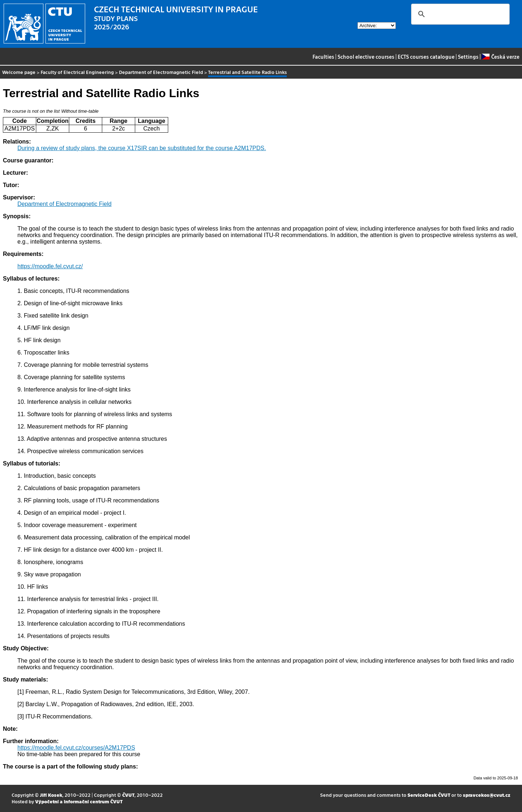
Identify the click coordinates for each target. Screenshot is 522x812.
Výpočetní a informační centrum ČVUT (79, 801)
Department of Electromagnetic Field (161, 72)
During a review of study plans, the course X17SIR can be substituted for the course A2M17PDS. (142, 148)
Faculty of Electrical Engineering (77, 72)
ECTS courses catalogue (426, 57)
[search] (459, 14)
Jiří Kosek (51, 795)
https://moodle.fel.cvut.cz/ (50, 266)
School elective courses (366, 57)
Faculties (323, 57)
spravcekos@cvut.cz (487, 795)
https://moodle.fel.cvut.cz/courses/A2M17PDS (76, 748)
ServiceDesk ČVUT (429, 795)
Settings (468, 57)
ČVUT (128, 795)
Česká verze (500, 57)
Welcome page (19, 72)
